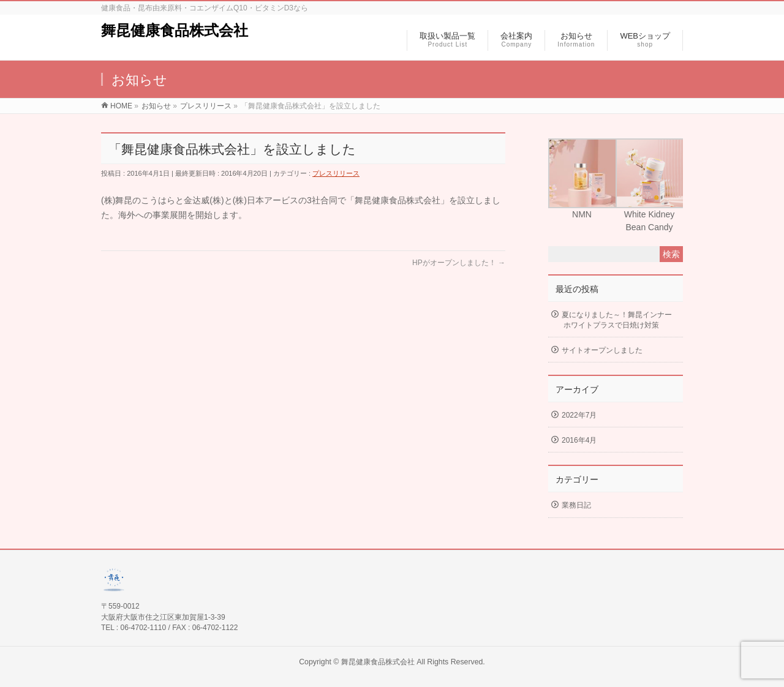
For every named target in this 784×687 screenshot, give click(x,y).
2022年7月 (579, 415)
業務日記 (576, 505)
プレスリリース (336, 173)
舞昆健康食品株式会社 (175, 30)
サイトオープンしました (602, 350)
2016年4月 (579, 440)
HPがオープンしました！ (459, 263)
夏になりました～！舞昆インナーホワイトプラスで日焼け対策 (617, 320)
